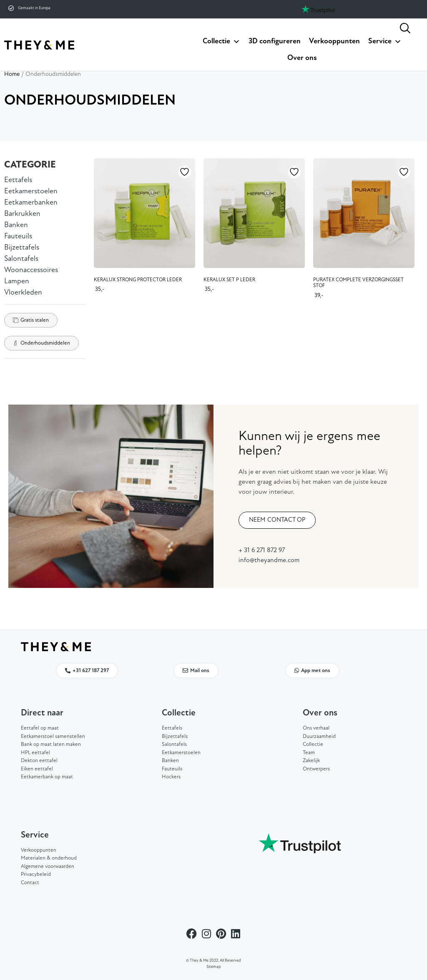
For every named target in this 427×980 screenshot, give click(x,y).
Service (385, 42)
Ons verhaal (316, 728)
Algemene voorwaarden (48, 866)
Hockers (171, 777)
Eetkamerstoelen (31, 191)
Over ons (302, 58)
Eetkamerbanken (31, 203)
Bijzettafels (22, 248)
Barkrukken (22, 214)
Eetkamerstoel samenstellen (53, 736)
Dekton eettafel (39, 761)
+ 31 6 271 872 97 (262, 550)
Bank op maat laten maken (51, 744)
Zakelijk (311, 761)
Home (12, 74)
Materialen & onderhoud (49, 858)
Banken (16, 225)
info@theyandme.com (269, 560)
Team (309, 753)
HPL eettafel (35, 753)
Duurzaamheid (319, 736)
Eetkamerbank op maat (47, 777)
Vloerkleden (23, 293)
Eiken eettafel (37, 769)
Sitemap (213, 967)
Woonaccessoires (31, 270)
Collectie (221, 42)
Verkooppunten (334, 41)
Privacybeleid (36, 874)
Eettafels (18, 180)
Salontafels (21, 259)
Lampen (17, 281)
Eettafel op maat (40, 728)
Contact (30, 883)
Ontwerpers (316, 769)
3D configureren (275, 41)
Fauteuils (18, 236)
